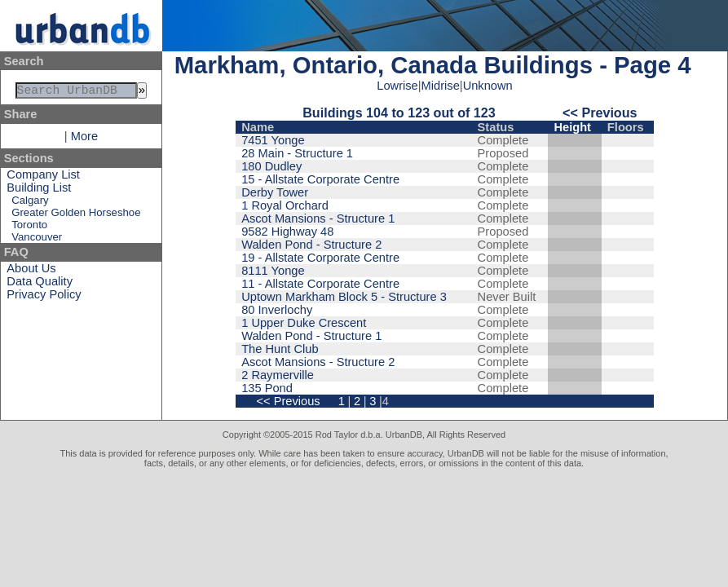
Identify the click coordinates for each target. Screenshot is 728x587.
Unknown (488, 86)
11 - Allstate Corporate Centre (320, 284)
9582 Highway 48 (287, 232)
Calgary (30, 203)
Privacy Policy (44, 298)
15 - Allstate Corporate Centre (320, 179)
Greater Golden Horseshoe (76, 216)
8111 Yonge (273, 271)
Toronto (29, 228)
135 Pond (267, 388)
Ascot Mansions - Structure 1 (318, 218)
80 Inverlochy (277, 310)
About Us (31, 271)
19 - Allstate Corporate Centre (320, 258)
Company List (43, 178)
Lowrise (397, 86)
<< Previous (600, 113)
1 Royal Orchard (285, 205)
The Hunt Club (280, 349)
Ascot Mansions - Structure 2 (318, 362)
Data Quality (40, 285)
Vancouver (37, 240)
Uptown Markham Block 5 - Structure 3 (344, 297)
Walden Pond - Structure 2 (311, 245)
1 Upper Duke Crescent (304, 323)
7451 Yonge (273, 140)
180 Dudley (271, 166)
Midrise (441, 86)
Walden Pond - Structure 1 (311, 336)
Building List (39, 191)
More (84, 139)
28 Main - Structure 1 (297, 153)
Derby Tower (275, 192)
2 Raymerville (278, 375)
